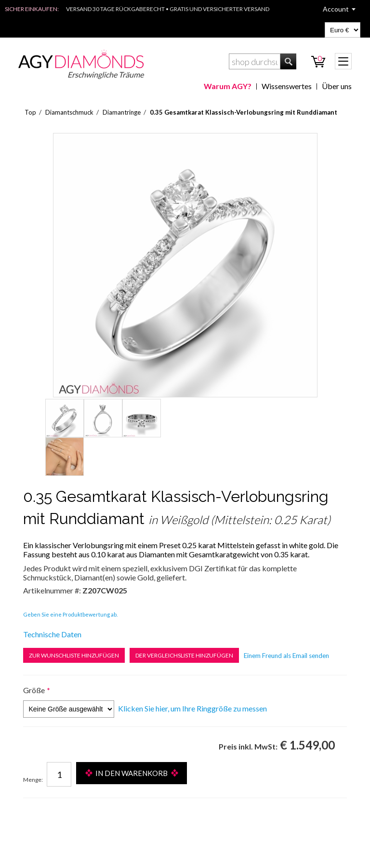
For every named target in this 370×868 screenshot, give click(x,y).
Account (336, 9)
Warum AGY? (228, 86)
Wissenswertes (287, 86)
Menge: (33, 780)
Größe (34, 690)
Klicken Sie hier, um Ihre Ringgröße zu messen (192, 708)
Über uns (337, 86)
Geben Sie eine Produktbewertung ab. (70, 614)
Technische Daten (52, 634)
